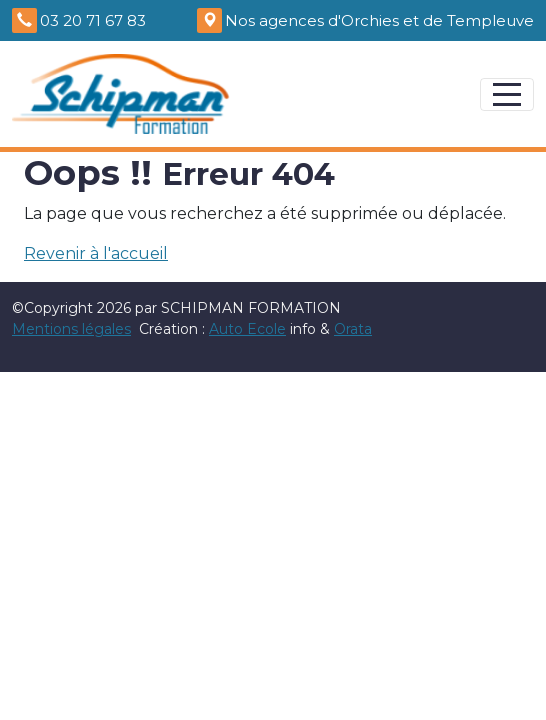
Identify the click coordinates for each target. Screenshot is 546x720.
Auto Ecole (247, 329)
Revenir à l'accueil (96, 253)
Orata (353, 329)
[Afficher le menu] (507, 94)
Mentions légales (71, 329)
